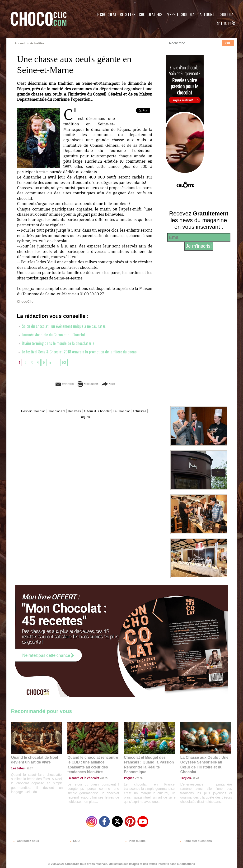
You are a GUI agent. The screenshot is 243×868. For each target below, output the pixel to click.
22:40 (194, 772)
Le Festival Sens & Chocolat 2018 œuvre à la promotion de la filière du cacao (81, 351)
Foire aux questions (194, 839)
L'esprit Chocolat (181, 14)
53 (65, 362)
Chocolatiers (151, 14)
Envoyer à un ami (48, 384)
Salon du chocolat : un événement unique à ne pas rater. (64, 326)
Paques (96, 416)
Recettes (128, 14)
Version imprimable (92, 384)
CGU (74, 839)
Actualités (226, 24)
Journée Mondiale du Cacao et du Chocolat (53, 334)
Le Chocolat (106, 14)
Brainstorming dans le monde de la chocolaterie (57, 343)
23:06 (138, 777)
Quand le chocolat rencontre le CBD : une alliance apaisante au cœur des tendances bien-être (93, 762)
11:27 (27, 768)
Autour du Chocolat (217, 14)
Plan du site (135, 839)
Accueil (20, 43)
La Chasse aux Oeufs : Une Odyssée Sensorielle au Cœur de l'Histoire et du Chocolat (204, 762)
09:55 (101, 772)
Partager (128, 384)
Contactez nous (26, 839)
